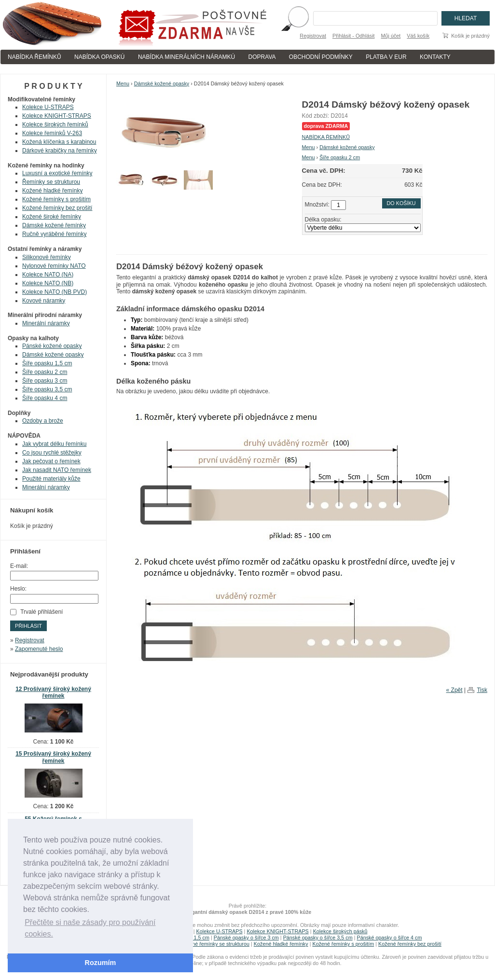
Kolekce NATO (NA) (48, 275)
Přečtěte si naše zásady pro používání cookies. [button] (90, 928)
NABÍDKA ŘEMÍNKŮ (34, 57)
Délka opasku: (323, 220)
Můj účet (391, 36)
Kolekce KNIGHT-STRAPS (57, 116)
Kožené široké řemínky (52, 217)
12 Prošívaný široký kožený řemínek (53, 693)
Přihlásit (28, 626)
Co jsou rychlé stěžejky (52, 453)
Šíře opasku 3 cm (45, 381)
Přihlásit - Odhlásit (354, 36)
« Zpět (454, 690)
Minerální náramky (46, 323)
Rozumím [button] (101, 963)
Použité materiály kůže (51, 479)
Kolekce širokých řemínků (55, 124)
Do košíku (401, 203)
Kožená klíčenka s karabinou (59, 142)
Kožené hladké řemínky (52, 191)
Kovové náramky (44, 301)
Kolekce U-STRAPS (48, 107)
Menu (123, 83)
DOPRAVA (262, 57)
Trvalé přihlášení (41, 612)
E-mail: (19, 566)
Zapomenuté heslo (39, 649)
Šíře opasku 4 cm (45, 398)
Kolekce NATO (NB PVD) (55, 292)
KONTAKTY (435, 57)
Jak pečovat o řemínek (51, 461)
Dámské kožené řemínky (54, 225)
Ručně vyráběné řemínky (54, 234)
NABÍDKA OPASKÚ (99, 57)
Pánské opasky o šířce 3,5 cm (318, 938)
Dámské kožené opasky (162, 83)
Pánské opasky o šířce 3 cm (246, 938)
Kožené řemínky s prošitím (56, 199)
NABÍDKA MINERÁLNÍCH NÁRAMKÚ (186, 57)
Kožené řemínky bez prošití (57, 208)
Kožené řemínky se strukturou (215, 944)
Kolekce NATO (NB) (48, 283)
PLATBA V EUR (386, 57)
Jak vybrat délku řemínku (54, 444)
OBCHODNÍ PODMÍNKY (321, 57)
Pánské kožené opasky (52, 346)
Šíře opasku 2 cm (340, 157)
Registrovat (313, 36)
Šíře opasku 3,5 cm (47, 389)
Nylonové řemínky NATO (54, 266)
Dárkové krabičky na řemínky (60, 151)
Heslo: (18, 589)
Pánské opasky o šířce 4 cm (389, 938)
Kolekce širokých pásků (340, 931)
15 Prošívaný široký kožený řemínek (53, 757)
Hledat (466, 18)
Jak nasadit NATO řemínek (57, 470)
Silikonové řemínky (47, 257)
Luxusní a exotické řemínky (57, 173)
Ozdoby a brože (43, 421)
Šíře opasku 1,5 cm (47, 363)
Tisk (482, 690)
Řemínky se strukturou (51, 182)
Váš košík (418, 36)
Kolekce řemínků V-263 (52, 133)
